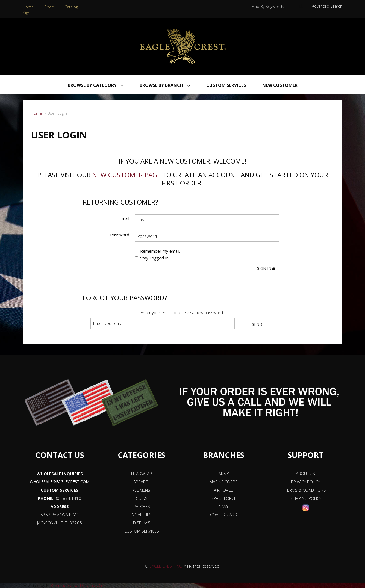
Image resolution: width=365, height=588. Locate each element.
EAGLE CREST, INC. (166, 566)
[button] (351, 563)
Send (257, 324)
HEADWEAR (142, 474)
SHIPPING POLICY (306, 498)
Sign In (29, 13)
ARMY (224, 474)
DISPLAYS (142, 523)
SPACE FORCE (224, 498)
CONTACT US (60, 455)
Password (120, 234)
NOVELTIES (142, 515)
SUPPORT (306, 455)
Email (124, 218)
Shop (49, 7)
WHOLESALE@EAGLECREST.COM (60, 482)
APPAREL (142, 482)
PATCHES (142, 506)
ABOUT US (305, 474)
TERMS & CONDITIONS (306, 490)
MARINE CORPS (224, 482)
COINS (142, 498)
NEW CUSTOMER (280, 85)
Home (28, 7)
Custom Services (226, 85)
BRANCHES (223, 455)
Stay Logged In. (152, 258)
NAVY (224, 506)
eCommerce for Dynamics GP (77, 585)
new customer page (126, 175)
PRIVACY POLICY (305, 482)
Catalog (71, 7)
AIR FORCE (223, 490)
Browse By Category (95, 85)
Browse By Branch (165, 85)
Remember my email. (157, 251)
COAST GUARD (224, 515)
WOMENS (142, 490)
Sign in (266, 268)
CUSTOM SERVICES (60, 490)
